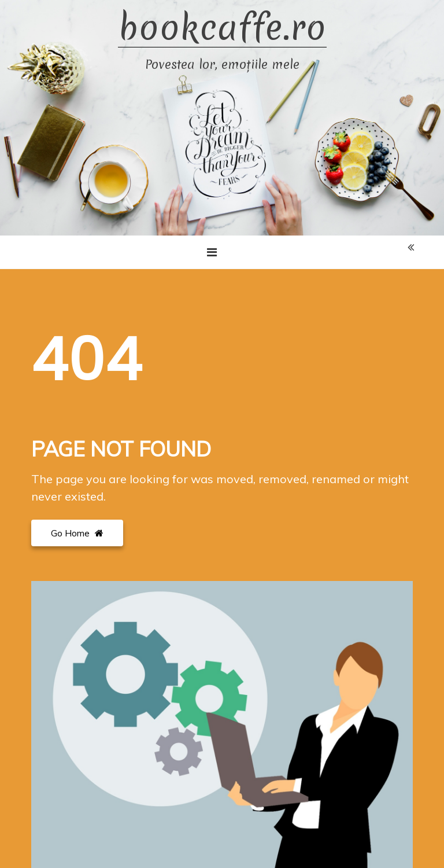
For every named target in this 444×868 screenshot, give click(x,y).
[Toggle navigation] (212, 252)
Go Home (77, 533)
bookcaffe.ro (222, 28)
